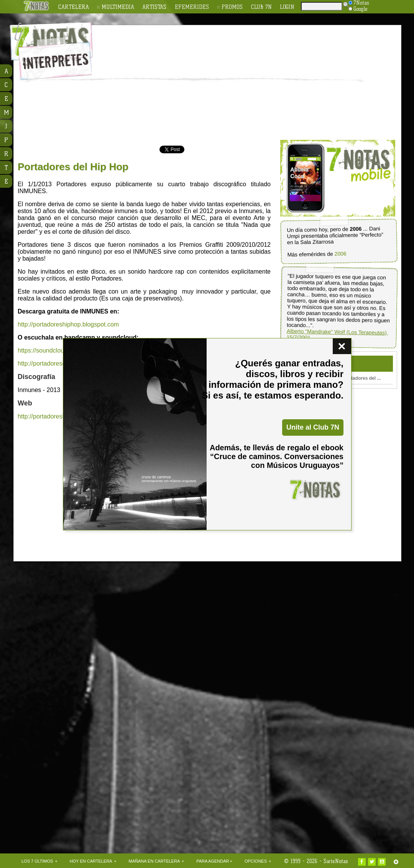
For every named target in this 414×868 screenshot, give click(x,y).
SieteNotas (336, 861)
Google (358, 9)
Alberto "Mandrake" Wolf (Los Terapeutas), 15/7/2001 (337, 334)
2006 (340, 254)
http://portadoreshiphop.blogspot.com (68, 324)
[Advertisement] (188, 83)
